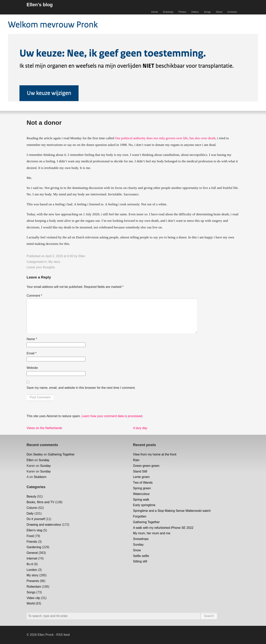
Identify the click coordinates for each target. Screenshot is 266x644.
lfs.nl (30, 564)
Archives (232, 12)
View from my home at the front (155, 454)
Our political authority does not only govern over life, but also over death (165, 138)
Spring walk (141, 500)
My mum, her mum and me (152, 533)
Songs (207, 12)
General (32, 553)
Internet (32, 558)
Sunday (44, 460)
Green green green (146, 466)
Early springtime (144, 505)
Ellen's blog (40, 5)
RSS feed (63, 635)
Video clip (33, 598)
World (31, 603)
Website (32, 368)
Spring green (142, 488)
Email (32, 353)
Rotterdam (34, 587)
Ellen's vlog (34, 530)
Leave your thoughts (41, 267)
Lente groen (141, 477)
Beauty (31, 496)
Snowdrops (141, 539)
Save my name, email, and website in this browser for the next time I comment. (81, 388)
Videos (195, 12)
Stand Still (140, 471)
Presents (33, 581)
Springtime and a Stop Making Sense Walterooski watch (172, 511)
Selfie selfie (141, 556)
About (219, 12)
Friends (32, 542)
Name (32, 339)
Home (155, 12)
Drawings (168, 12)
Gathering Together (61, 454)
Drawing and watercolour (44, 525)
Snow (137, 550)
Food (30, 536)
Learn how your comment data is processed (112, 416)
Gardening (34, 547)
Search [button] (209, 616)
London (32, 570)
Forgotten (140, 516)
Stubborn (40, 477)
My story (54, 262)
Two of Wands (143, 483)
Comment (34, 296)
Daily (30, 513)
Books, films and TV (40, 502)
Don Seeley (35, 454)
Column (32, 508)
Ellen (82, 256)
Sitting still (140, 561)
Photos (182, 12)
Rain (136, 460)
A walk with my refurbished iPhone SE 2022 (163, 528)
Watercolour (141, 494)
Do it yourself (36, 519)
